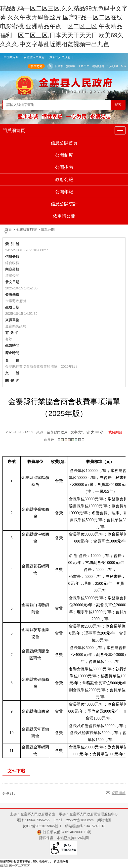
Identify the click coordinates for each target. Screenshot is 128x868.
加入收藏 (112, 66)
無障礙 (71, 66)
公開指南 (64, 167)
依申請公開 (64, 216)
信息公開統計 (64, 204)
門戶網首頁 (14, 131)
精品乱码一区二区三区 (15, 866)
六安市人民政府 (60, 57)
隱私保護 (46, 838)
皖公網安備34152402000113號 (67, 832)
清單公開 (48, 229)
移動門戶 (84, 66)
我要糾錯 (115, 432)
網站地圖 (98, 66)
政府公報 (64, 180)
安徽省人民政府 (34, 57)
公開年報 (64, 192)
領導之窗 (36, 66)
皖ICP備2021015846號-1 (42, 826)
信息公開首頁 (64, 143)
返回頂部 (119, 793)
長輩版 (59, 66)
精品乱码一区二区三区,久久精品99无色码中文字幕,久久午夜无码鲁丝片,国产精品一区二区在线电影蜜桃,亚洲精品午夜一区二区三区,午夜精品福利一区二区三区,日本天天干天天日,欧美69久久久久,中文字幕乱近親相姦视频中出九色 (64, 26)
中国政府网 (11, 57)
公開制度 (64, 155)
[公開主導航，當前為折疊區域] (120, 131)
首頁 (8, 229)
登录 (124, 66)
